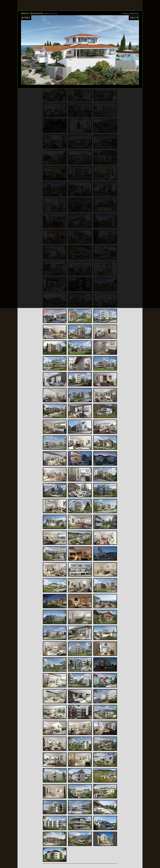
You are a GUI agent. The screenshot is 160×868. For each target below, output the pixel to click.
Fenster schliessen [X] (131, 13)
